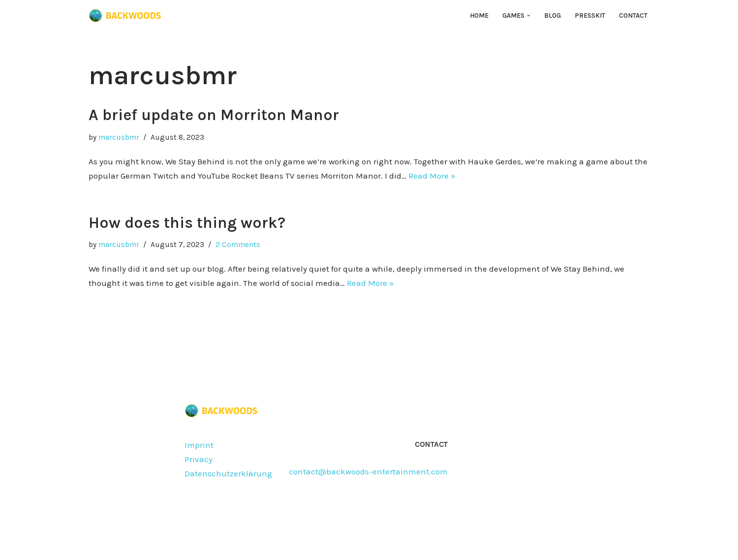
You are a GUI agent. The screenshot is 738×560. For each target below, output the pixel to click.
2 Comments (238, 245)
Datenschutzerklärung (228, 473)
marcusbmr (119, 137)
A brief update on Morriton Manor (214, 115)
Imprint (199, 445)
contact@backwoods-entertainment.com (368, 471)
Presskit (590, 16)
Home (479, 16)
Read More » (432, 176)
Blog (553, 16)
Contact (633, 16)
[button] (529, 16)
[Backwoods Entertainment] (125, 16)
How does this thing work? (187, 223)
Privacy (199, 459)
